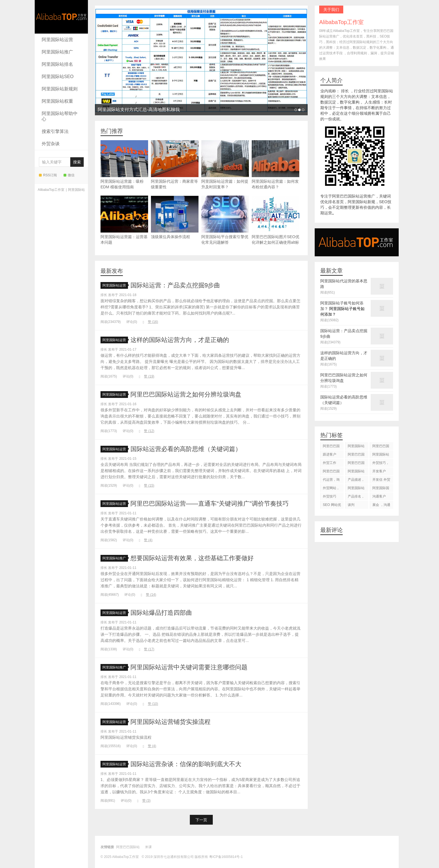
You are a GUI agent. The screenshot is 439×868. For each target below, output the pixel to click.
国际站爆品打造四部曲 (161, 613)
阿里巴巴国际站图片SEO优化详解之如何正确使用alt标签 (275, 223)
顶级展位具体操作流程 (175, 217)
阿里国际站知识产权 (356, 489)
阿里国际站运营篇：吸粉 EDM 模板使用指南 (124, 165)
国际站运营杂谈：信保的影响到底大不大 (186, 764)
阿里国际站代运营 (381, 455)
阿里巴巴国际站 (331, 447)
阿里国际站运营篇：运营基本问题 (124, 220)
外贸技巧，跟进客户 (381, 464)
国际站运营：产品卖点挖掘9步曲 (175, 285)
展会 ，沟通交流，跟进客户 (381, 506)
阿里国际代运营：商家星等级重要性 (175, 165)
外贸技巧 (330, 496)
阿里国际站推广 (57, 52)
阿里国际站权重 (57, 101)
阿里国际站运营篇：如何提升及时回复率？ (225, 165)
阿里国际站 (76, 190)
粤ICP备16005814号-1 (226, 857)
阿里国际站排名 (57, 64)
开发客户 (379, 471)
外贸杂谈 (51, 144)
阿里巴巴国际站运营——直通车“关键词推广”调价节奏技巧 (210, 504)
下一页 (201, 820)
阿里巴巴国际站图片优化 (331, 472)
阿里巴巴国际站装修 (381, 447)
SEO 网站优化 (332, 506)
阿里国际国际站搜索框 (381, 489)
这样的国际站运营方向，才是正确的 (180, 340)
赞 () (150, 322)
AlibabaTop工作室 (61, 17)
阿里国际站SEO (58, 77)
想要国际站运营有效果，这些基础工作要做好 (192, 558)
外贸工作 (330, 463)
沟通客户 (379, 496)
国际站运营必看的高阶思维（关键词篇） (186, 449)
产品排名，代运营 (356, 497)
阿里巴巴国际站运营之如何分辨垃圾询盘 (186, 394)
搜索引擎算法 (55, 131)
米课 (148, 847)
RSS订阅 (48, 175)
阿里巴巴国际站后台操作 (356, 464)
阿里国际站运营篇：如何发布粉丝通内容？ (275, 165)
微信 (69, 175)
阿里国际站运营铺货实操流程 (171, 722)
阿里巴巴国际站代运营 (356, 455)
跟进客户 (330, 454)
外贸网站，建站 (331, 489)
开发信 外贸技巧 (381, 481)
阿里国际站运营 (57, 40)
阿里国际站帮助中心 (60, 116)
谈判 (351, 505)
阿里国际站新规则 (60, 89)
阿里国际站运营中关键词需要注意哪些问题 (189, 667)
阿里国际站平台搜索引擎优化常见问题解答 (225, 220)
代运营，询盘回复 (331, 481)
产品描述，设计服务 (356, 481)
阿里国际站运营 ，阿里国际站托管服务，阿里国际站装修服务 (357, 447)
